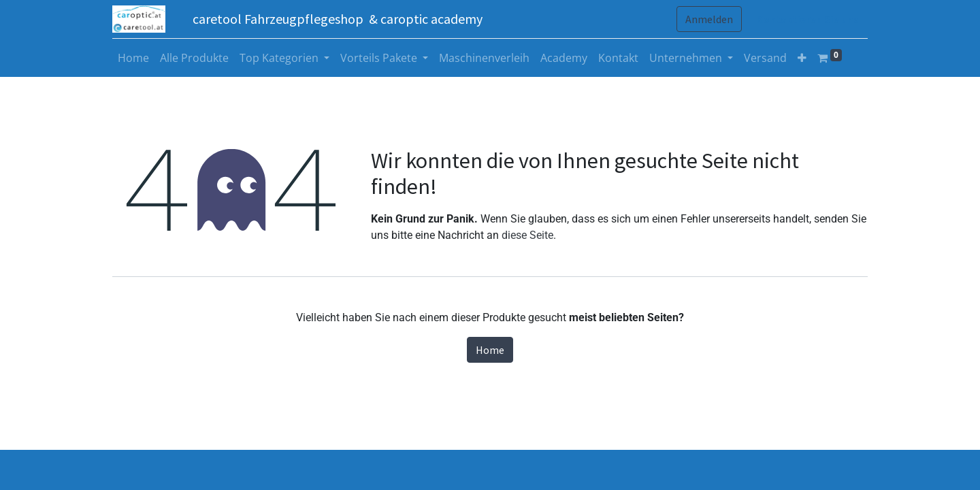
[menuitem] (133, 58)
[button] (802, 58)
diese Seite (527, 235)
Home (490, 350)
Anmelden (709, 19)
